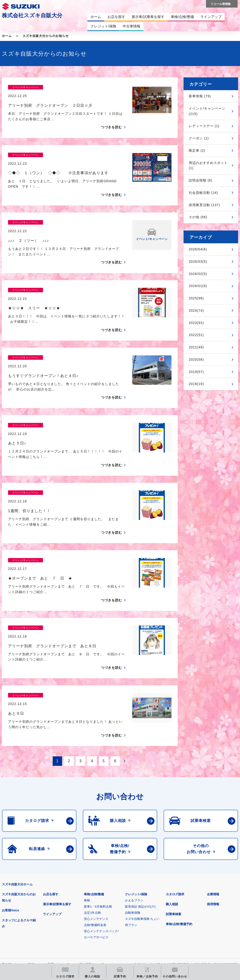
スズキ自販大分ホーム (17, 802)
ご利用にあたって (57, 882)
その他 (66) (198, 217)
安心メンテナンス (96, 836)
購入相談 (172, 822)
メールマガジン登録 (144, 905)
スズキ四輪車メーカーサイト (27, 905)
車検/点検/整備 (94, 812)
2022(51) (196, 335)
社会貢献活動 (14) (203, 193)
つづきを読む (111, 119)
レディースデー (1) (204, 126)
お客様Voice (11, 828)
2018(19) (196, 384)
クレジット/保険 (136, 812)
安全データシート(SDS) (18, 882)
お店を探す (51, 812)
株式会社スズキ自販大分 (32, 15)
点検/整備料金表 (95, 842)
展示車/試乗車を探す (57, 822)
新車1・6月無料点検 (98, 824)
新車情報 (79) (200, 96)
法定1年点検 (92, 830)
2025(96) (196, 298)
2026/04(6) (198, 249)
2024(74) (196, 310)
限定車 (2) (197, 151)
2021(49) (196, 347)
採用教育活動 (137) (204, 205)
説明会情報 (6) (201, 180)
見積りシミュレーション (85, 905)
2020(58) (196, 359)
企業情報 (213, 812)
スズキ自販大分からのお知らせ (46, 36)
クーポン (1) (199, 138)
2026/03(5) (198, 262)
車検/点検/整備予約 (179, 841)
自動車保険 (133, 830)
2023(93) (196, 323)
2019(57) (196, 372)
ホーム (7, 36)
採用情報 (213, 822)
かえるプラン (134, 818)
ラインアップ (52, 831)
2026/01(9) (198, 286)
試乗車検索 (174, 831)
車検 (87, 818)
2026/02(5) (198, 274)
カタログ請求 (175, 812)
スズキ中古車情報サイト (27, 929)
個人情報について (91, 882)
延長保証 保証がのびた (141, 824)
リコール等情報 (203, 905)
